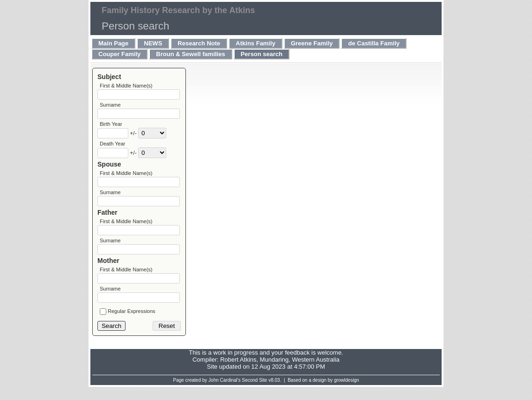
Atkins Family (255, 43)
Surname (110, 106)
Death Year (112, 147)
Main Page (113, 43)
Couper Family (119, 54)
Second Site (255, 393)
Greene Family (312, 43)
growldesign (346, 393)
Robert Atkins (238, 373)
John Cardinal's (225, 393)
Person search (262, 54)
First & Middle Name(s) (126, 86)
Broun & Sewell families (190, 54)
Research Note (199, 43)
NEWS (153, 43)
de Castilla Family (374, 43)
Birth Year (111, 127)
